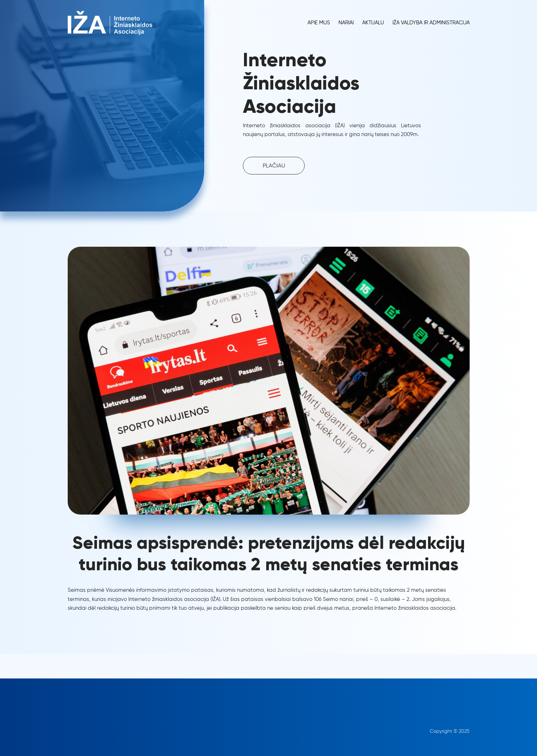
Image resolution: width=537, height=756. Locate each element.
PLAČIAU (274, 166)
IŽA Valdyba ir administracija (431, 23)
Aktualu (373, 23)
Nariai (346, 23)
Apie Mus (319, 23)
